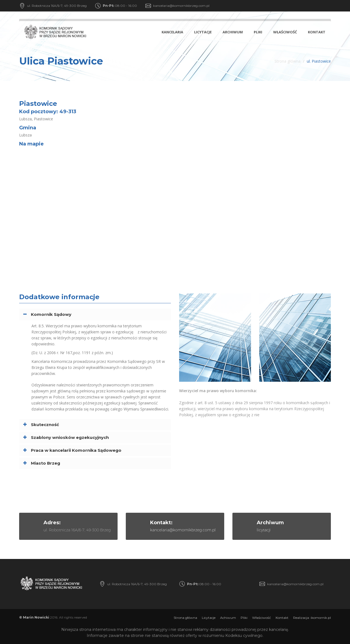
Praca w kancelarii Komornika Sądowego (76, 450)
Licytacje (203, 32)
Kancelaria (172, 32)
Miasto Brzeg (46, 463)
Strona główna (288, 61)
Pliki (258, 32)
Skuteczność (45, 425)
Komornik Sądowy (51, 314)
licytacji (264, 530)
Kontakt (317, 32)
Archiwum (233, 32)
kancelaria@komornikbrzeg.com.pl (181, 6)
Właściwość (285, 32)
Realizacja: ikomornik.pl (312, 618)
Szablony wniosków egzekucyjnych (70, 437)
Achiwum (228, 618)
